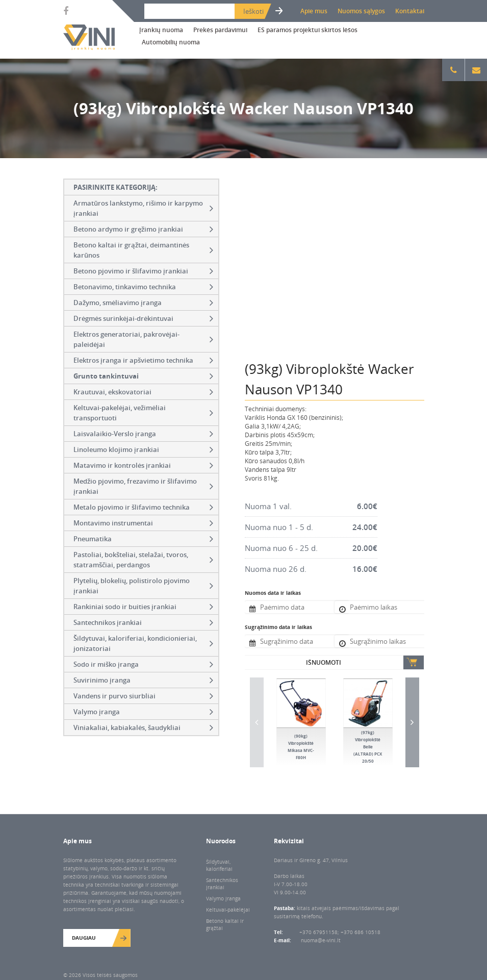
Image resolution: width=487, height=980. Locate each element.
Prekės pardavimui (220, 30)
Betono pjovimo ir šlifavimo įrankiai (143, 271)
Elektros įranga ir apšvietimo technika (143, 360)
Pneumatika (143, 539)
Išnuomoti (324, 662)
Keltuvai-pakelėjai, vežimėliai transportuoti (143, 413)
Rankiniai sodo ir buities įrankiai (143, 607)
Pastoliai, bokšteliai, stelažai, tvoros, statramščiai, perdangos (143, 560)
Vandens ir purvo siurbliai (143, 696)
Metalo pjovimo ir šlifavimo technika (143, 507)
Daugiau (84, 938)
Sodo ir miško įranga (143, 664)
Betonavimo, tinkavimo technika (143, 287)
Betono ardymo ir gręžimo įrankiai (143, 229)
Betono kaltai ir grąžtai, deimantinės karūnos (143, 250)
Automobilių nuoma (171, 42)
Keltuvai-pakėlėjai (228, 910)
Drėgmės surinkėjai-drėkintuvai (143, 318)
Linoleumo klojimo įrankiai (143, 449)
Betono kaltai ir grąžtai (225, 924)
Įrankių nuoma (161, 30)
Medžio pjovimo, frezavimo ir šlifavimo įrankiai (143, 486)
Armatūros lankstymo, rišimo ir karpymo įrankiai (143, 208)
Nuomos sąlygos (361, 11)
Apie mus (314, 11)
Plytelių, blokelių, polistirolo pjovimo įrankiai (143, 586)
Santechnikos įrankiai (143, 622)
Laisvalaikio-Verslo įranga (143, 434)
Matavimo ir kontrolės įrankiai (143, 465)
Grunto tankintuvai (143, 376)
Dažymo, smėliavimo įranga (143, 303)
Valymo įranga (143, 712)
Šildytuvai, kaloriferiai (219, 865)
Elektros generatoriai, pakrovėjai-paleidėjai (143, 339)
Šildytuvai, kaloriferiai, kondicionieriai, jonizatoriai (143, 643)
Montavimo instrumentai (143, 523)
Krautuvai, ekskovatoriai (143, 392)
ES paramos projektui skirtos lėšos (307, 30)
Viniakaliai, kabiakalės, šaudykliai (143, 727)
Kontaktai (410, 11)
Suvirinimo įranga (143, 680)
